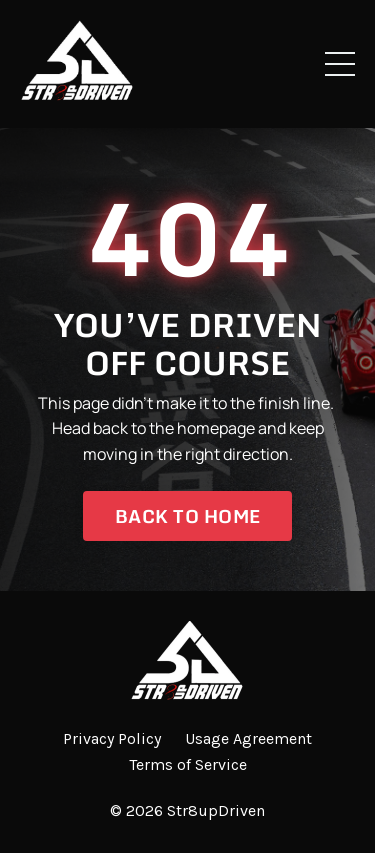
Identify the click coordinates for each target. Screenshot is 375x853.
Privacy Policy (112, 738)
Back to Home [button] (187, 516)
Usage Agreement (248, 738)
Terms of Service (188, 764)
